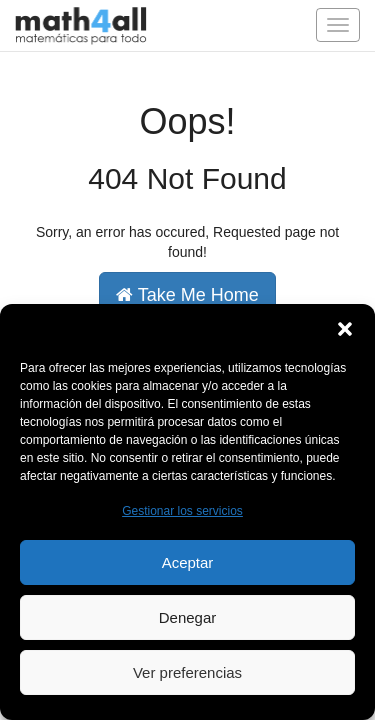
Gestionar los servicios (182, 511)
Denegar (188, 617)
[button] (345, 329)
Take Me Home (187, 295)
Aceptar (188, 562)
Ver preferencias (187, 672)
